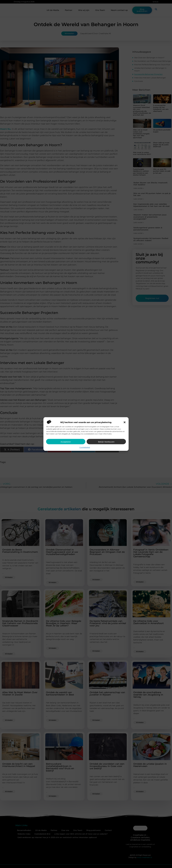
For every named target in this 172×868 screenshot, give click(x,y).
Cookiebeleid (85, 447)
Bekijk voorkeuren (106, 442)
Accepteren (66, 442)
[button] (125, 422)
